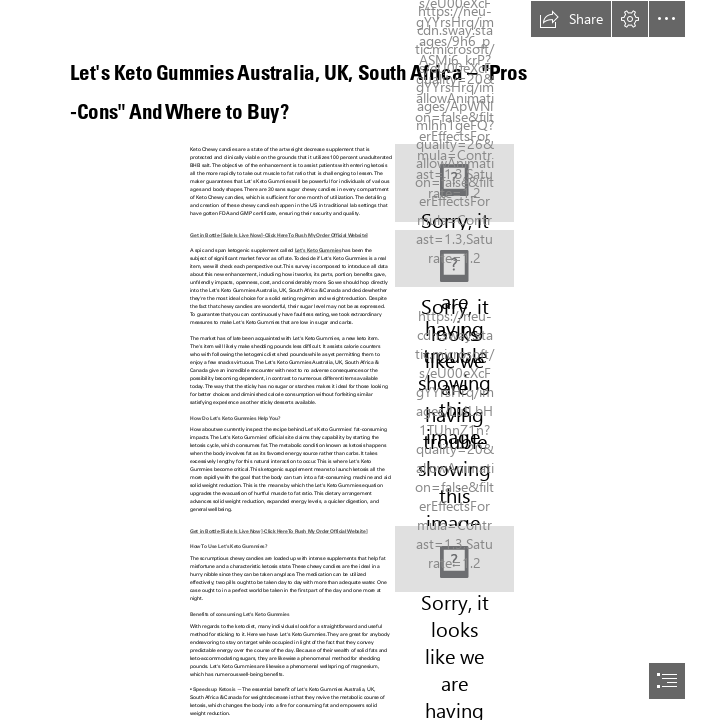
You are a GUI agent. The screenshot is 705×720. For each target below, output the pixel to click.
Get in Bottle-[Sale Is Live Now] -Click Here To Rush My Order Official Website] (279, 234)
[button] (571, 19)
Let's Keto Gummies (318, 250)
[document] (352, 360)
